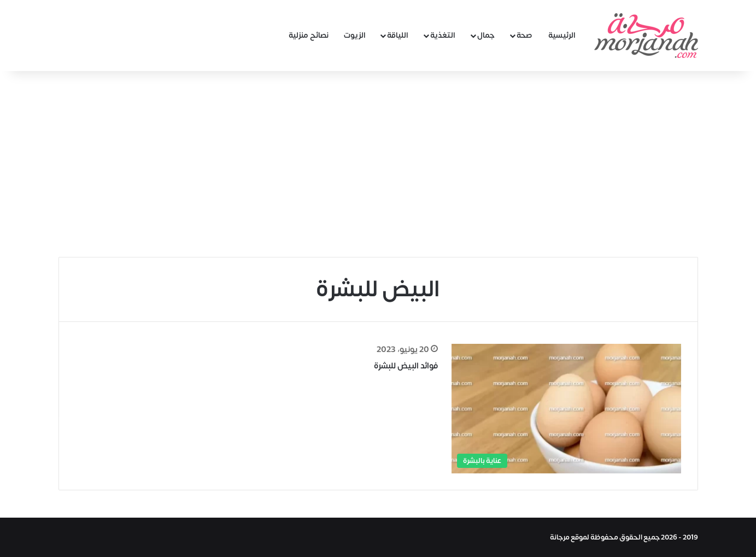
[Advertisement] (378, 164)
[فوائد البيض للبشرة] (566, 409)
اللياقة (398, 35)
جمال (486, 35)
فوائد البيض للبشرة (406, 366)
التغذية (443, 35)
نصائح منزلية (309, 35)
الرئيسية (562, 35)
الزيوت (355, 35)
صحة (524, 35)
